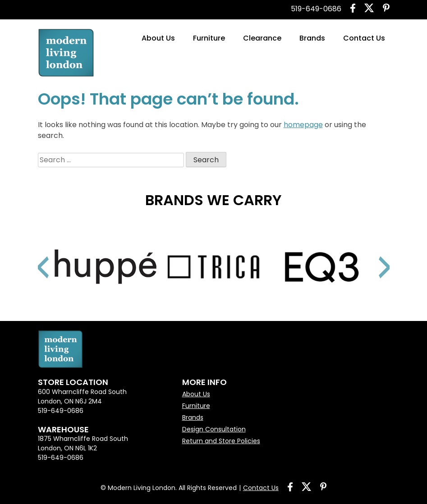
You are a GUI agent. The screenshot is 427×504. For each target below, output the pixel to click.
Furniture (209, 38)
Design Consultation (214, 429)
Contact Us (364, 38)
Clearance (262, 38)
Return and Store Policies (221, 441)
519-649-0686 (316, 9)
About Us (158, 38)
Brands (312, 38)
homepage (303, 125)
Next (374, 256)
